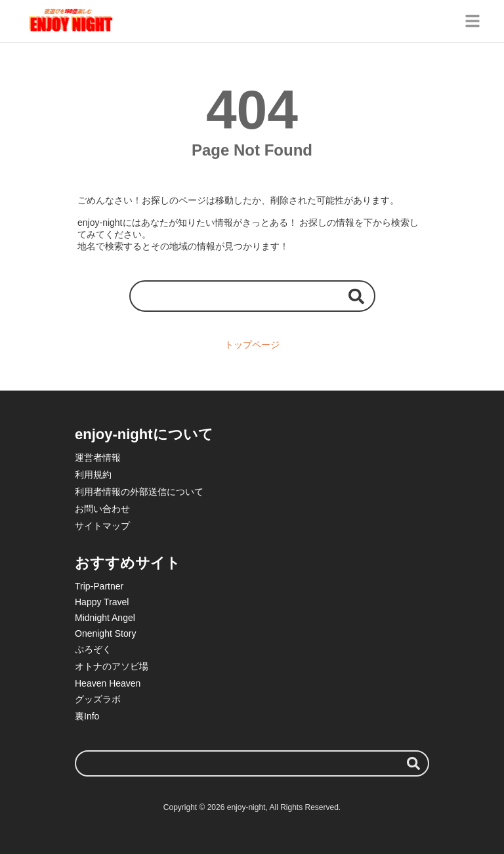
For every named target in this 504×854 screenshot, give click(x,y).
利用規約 (93, 475)
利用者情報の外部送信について (139, 492)
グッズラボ (98, 699)
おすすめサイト (128, 563)
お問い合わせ (102, 509)
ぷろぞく (93, 649)
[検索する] (356, 296)
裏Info (87, 716)
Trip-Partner (99, 586)
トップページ (252, 345)
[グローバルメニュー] (472, 21)
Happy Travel (102, 602)
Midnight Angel (105, 618)
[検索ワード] (252, 296)
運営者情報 (98, 458)
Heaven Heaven (108, 683)
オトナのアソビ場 (112, 666)
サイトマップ (102, 526)
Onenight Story (105, 633)
